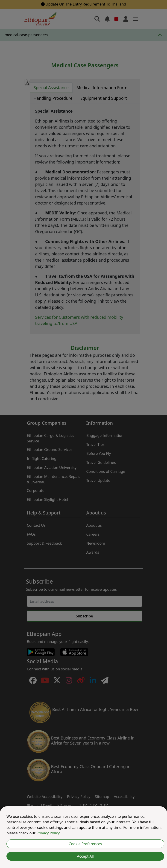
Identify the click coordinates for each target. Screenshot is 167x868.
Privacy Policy (48, 833)
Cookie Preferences (85, 844)
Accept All (85, 856)
